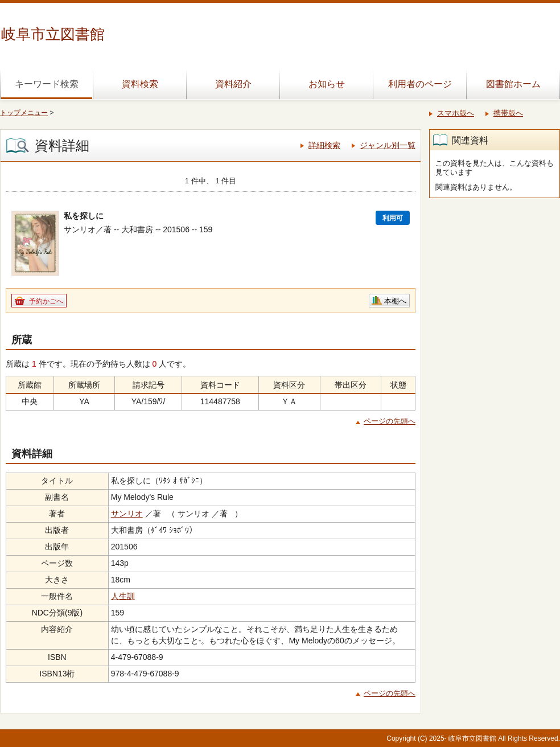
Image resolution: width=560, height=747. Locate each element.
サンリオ (127, 514)
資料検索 (140, 84)
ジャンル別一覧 (388, 145)
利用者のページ (420, 84)
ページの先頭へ (390, 421)
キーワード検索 (47, 84)
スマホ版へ (456, 113)
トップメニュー (24, 113)
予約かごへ (46, 301)
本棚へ (395, 301)
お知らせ (327, 84)
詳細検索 (324, 145)
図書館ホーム (513, 84)
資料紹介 (233, 84)
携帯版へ (508, 113)
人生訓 (123, 596)
